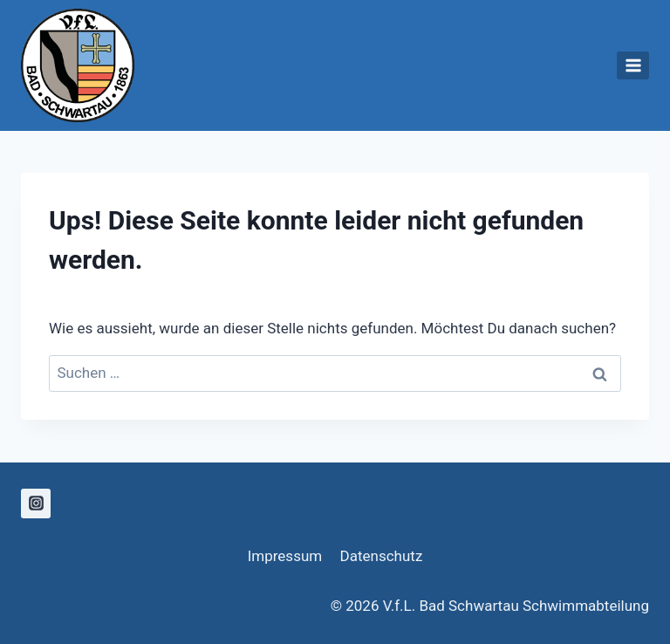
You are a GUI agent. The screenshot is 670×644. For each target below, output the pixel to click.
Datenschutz (382, 556)
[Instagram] (36, 504)
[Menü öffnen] (633, 65)
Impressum (285, 556)
